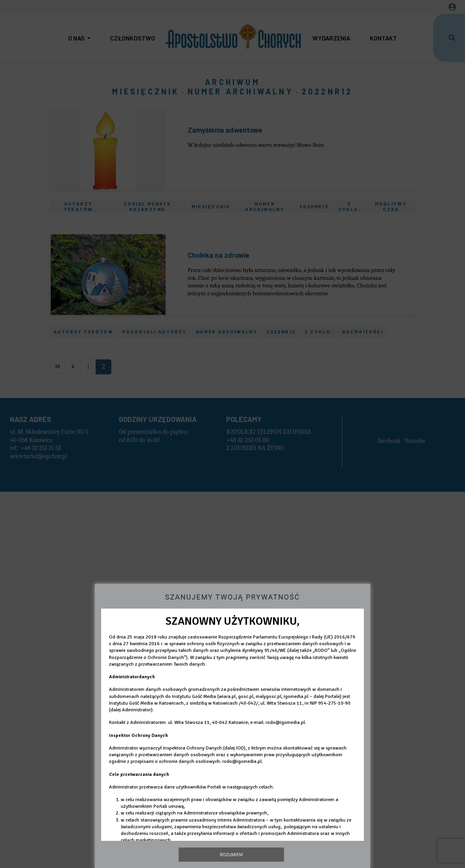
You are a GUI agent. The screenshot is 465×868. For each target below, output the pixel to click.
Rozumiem (232, 854)
